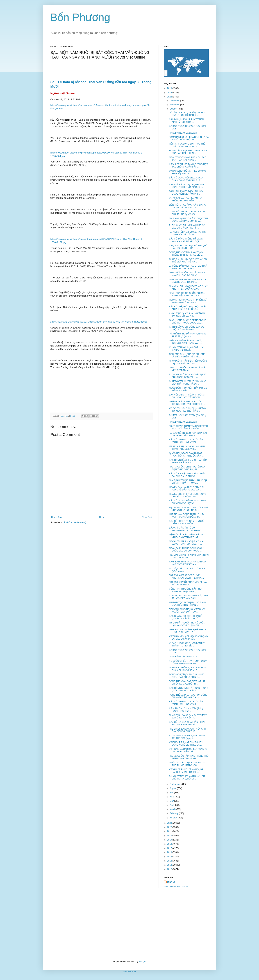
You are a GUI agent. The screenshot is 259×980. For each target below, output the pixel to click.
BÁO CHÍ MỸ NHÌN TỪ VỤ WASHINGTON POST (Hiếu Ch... (186, 529)
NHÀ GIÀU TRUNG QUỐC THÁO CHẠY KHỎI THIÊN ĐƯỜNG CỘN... (188, 288)
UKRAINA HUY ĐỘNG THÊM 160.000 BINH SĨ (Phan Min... (187, 172)
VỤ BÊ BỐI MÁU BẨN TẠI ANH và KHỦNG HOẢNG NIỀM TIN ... (186, 199)
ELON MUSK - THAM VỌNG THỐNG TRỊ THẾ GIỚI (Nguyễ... (187, 737)
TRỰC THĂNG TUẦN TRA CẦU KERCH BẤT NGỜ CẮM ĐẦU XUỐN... (188, 427)
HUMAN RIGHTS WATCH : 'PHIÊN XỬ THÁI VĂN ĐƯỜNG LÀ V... (188, 301)
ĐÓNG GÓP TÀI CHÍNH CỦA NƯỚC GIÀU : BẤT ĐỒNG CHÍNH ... (187, 676)
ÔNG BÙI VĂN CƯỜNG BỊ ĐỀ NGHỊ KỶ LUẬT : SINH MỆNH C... (188, 631)
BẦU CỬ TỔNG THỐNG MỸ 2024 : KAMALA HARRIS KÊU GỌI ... (186, 240)
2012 (170, 869)
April (172, 805)
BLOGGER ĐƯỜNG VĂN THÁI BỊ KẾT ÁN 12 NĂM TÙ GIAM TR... (188, 376)
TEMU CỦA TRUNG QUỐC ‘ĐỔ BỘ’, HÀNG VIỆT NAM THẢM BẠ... (187, 294)
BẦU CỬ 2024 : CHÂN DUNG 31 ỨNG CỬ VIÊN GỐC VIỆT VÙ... (188, 502)
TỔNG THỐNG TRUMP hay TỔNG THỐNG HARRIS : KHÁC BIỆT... (186, 254)
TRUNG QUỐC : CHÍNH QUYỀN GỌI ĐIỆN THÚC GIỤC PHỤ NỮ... (187, 468)
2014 (170, 861)
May (172, 801)
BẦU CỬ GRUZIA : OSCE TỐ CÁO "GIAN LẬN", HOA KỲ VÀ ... (186, 441)
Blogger (142, 962)
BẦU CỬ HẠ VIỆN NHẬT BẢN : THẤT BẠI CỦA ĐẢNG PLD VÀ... (187, 475)
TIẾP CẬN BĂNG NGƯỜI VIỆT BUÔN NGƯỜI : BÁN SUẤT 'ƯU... (187, 611)
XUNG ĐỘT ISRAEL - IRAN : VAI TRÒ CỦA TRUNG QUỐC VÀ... (188, 213)
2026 (170, 88)
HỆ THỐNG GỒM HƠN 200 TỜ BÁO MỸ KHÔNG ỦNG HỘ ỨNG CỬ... (189, 509)
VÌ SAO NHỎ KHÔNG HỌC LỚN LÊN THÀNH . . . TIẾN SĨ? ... (187, 644)
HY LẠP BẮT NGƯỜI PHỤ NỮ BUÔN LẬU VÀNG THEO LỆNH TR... (187, 624)
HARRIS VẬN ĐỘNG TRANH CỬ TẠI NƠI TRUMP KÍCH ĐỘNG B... (187, 516)
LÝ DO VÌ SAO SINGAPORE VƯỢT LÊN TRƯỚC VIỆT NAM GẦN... (189, 597)
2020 (170, 835)
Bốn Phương (80, 17)
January (174, 818)
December (175, 101)
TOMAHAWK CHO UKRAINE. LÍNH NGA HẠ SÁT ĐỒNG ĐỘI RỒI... (189, 138)
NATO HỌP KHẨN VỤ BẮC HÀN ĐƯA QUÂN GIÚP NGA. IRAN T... (187, 669)
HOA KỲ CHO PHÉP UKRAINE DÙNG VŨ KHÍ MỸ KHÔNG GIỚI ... (188, 495)
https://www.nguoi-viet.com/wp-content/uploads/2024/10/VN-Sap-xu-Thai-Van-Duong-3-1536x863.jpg (99, 322)
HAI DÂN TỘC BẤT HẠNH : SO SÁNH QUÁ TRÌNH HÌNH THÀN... (188, 604)
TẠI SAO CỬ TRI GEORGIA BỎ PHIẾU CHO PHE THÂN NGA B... (188, 434)
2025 (170, 93)
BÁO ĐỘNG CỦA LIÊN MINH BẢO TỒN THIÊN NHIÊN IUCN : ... (188, 461)
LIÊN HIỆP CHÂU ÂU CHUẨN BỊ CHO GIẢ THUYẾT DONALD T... (188, 206)
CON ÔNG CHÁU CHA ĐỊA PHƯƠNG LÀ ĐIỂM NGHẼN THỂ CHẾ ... (187, 355)
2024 (170, 97)
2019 (170, 840)
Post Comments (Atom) (75, 522)
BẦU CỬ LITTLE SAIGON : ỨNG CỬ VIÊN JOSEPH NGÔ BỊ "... (187, 522)
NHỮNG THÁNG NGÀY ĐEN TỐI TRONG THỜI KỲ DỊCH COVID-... (187, 403)
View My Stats (129, 972)
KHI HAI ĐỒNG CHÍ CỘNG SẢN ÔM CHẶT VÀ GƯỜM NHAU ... (187, 328)
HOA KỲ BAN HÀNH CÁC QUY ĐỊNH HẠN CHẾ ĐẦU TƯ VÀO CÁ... (187, 488)
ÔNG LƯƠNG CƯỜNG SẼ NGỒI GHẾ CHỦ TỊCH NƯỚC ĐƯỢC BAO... (188, 322)
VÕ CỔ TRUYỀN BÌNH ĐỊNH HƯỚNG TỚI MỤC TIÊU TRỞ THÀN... (187, 410)
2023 (170, 823)
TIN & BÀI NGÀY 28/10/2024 (183, 657)
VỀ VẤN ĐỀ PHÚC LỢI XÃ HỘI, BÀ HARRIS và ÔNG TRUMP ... (186, 771)
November (175, 105)
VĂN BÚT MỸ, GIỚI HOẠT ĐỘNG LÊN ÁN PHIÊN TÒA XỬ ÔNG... (188, 308)
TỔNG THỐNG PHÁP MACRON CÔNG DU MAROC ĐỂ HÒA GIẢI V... (188, 696)
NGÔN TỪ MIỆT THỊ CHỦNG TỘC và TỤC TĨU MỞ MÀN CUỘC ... (187, 764)
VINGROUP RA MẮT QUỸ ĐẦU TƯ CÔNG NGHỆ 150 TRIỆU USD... (186, 744)
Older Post (147, 517)
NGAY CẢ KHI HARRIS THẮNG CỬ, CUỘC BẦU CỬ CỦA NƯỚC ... (187, 550)
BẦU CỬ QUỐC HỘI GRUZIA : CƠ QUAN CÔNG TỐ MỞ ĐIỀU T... (186, 179)
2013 (170, 865)
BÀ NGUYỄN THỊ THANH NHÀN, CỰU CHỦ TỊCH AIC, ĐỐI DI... (188, 778)
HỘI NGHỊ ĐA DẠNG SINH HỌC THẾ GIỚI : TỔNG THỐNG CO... (187, 145)
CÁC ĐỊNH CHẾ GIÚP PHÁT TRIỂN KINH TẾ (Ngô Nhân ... (186, 121)
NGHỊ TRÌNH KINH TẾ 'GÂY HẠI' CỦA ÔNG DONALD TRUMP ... (187, 281)
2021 (170, 831)
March (173, 809)
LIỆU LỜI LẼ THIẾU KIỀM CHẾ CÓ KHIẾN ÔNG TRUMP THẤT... (186, 536)
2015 (170, 856)
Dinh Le (65, 416)
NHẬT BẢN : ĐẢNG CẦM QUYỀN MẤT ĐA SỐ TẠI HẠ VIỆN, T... (188, 716)
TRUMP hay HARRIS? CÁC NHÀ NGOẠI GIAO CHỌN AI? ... (189, 556)
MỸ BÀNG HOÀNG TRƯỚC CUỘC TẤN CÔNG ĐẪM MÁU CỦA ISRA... (188, 220)
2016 (170, 852)
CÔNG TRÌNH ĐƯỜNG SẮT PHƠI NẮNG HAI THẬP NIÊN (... (186, 590)
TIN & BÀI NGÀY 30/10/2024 (183, 133)
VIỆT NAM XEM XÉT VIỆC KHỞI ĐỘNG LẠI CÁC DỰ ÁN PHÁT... (188, 638)
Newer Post (57, 517)
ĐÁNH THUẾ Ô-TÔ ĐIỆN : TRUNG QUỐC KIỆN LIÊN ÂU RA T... (186, 193)
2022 (170, 827)
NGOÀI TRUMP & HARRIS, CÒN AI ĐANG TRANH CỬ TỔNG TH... (186, 543)
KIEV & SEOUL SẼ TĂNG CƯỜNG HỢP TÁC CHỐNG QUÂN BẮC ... (188, 166)
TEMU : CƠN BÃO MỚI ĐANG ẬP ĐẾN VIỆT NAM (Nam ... (188, 369)
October (174, 109)
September (175, 784)
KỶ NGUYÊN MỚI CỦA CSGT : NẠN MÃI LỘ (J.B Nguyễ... (187, 349)
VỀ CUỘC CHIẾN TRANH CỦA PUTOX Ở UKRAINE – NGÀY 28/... (188, 662)
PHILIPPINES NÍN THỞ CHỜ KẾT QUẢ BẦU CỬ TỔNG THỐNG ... (188, 247)
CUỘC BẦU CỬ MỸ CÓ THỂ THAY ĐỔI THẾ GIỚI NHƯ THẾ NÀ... (188, 260)
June (172, 797)
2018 (170, 844)
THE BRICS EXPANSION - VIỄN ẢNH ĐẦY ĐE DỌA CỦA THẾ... (187, 730)
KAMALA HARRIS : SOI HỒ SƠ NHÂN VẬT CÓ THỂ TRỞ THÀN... (188, 563)
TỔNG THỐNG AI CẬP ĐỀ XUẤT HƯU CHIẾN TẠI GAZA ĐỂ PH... (188, 683)
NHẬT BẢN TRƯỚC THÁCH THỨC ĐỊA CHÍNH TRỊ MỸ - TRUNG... (188, 482)
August (173, 788)
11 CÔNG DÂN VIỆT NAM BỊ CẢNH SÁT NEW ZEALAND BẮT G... (189, 267)
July (172, 793)
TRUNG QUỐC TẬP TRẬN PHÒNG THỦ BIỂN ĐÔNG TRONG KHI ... (189, 757)
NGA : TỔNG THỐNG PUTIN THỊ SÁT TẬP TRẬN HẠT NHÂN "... (188, 159)
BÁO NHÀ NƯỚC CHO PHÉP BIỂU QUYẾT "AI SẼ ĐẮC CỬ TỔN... (186, 617)
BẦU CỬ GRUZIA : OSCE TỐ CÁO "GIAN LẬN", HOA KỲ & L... (186, 703)
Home (102, 517)
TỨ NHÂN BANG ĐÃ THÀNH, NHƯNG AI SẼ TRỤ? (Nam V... (188, 335)
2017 (170, 848)
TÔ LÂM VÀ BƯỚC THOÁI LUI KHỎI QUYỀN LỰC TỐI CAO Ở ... (187, 114)
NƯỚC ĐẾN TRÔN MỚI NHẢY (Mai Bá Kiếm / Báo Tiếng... (188, 389)
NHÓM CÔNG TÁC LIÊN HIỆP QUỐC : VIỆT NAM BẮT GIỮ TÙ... (188, 362)
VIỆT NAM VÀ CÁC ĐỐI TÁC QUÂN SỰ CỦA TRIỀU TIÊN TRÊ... (188, 750)
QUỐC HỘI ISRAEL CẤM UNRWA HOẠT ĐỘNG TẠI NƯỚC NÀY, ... (186, 455)
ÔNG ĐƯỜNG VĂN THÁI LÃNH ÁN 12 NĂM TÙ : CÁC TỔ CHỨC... (188, 274)
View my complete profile (176, 887)
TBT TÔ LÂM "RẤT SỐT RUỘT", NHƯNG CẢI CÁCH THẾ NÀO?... (186, 577)
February (174, 813)
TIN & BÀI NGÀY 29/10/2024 (183, 422)
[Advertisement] (129, 924)
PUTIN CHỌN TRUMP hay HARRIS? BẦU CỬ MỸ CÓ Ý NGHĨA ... (187, 227)
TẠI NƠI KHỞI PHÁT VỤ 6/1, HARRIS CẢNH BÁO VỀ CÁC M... (187, 233)
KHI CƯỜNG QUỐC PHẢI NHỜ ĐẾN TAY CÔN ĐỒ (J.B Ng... (187, 315)
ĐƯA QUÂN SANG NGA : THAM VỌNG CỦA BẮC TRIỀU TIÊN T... (188, 152)
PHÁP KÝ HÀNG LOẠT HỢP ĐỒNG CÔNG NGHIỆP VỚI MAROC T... (186, 186)
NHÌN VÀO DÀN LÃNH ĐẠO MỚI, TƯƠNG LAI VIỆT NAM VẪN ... (185, 342)
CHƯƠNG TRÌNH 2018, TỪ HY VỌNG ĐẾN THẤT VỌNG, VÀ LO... (188, 383)
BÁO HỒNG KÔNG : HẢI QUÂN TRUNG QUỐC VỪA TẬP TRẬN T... (189, 689)
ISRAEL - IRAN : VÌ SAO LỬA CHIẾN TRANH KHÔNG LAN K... (187, 448)
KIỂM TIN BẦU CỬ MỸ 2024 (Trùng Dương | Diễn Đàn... (186, 710)
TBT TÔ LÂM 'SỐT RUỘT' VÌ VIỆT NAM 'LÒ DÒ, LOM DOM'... (188, 583)
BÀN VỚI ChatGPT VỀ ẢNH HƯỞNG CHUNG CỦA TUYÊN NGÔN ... (187, 396)
